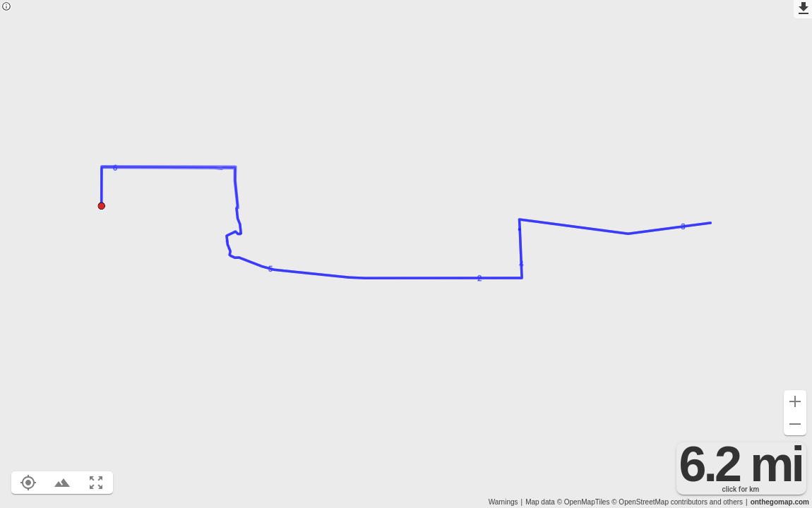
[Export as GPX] (803, 9)
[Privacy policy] (6, 7)
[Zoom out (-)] (795, 424)
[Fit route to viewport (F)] (96, 483)
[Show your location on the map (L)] (28, 483)
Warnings (503, 502)
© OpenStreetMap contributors (659, 502)
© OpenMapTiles (584, 502)
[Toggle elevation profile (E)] (62, 483)
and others (726, 502)
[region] (406, 254)
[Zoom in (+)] (795, 401)
